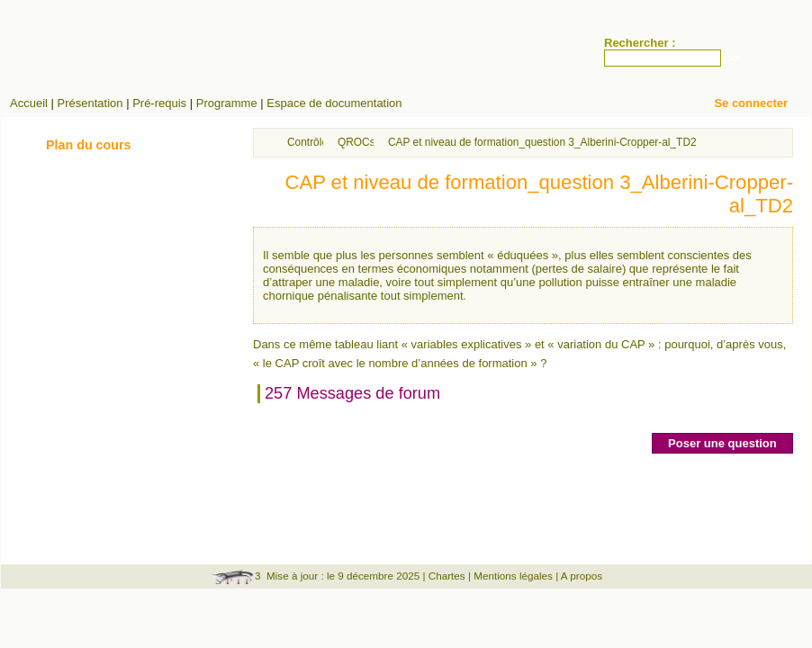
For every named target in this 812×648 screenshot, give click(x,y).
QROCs (356, 142)
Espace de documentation (334, 103)
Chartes (447, 576)
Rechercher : (640, 43)
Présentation (90, 103)
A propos (582, 576)
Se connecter (751, 103)
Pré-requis (159, 103)
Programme (227, 103)
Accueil (29, 103)
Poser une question (722, 443)
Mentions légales (513, 576)
